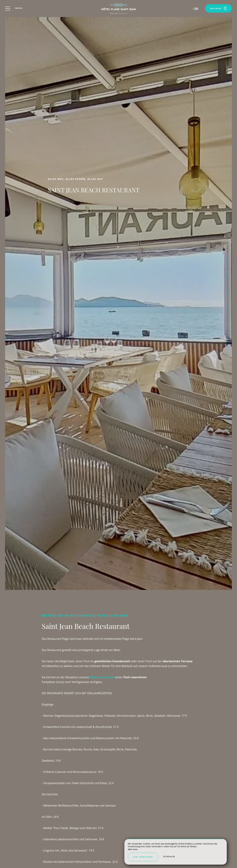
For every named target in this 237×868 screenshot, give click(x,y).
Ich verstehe (143, 857)
